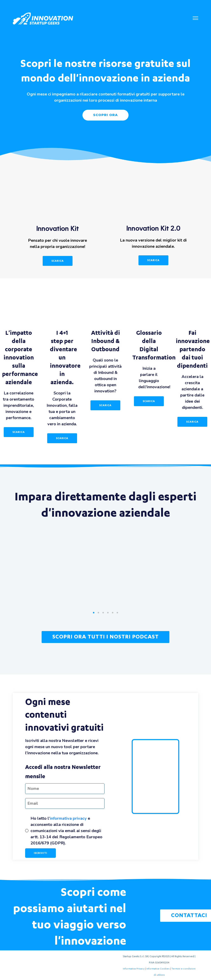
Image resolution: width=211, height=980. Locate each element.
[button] (195, 19)
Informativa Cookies (158, 969)
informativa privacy (68, 818)
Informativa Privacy (134, 969)
